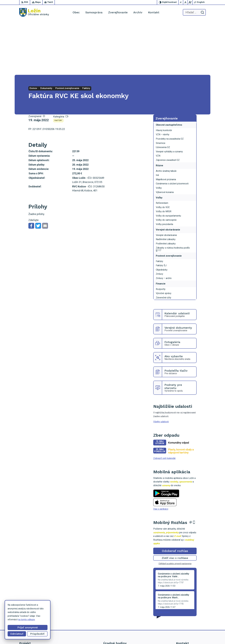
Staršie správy (163, 557)
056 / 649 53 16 (184, 617)
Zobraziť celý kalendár (164, 404)
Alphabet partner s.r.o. (128, 636)
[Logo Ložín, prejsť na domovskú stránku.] (34, 12)
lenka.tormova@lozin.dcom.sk (191, 620)
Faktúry (58, 66)
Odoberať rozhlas (175, 496)
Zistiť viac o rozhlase (175, 503)
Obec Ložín (164, 636)
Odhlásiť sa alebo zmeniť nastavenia (175, 509)
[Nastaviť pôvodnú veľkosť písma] (186, 2)
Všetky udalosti (161, 367)
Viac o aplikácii (161, 454)
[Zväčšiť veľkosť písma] (190, 2)
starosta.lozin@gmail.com (189, 623)
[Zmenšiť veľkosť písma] (181, 2)
